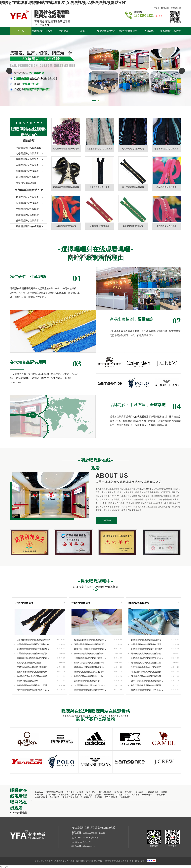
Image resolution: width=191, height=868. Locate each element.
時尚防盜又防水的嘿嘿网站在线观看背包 (32, 676)
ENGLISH (165, 8)
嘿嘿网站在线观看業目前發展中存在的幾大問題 (89, 690)
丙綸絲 (80, 792)
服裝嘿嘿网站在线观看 (24, 204)
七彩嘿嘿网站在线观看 (24, 154)
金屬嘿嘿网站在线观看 (24, 166)
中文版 (157, 8)
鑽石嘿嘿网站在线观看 (24, 178)
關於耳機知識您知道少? (26, 681)
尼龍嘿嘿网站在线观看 (24, 160)
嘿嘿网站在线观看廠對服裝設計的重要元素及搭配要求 (89, 667)
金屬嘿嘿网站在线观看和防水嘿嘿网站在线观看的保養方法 (146, 644)
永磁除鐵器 (51, 795)
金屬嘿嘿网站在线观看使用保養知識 (32, 649)
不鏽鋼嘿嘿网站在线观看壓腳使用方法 (146, 676)
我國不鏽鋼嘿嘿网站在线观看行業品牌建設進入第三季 (89, 663)
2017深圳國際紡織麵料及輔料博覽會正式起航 (32, 667)
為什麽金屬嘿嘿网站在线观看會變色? (32, 640)
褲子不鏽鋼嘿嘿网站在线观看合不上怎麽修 (89, 653)
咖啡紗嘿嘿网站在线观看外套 (86, 681)
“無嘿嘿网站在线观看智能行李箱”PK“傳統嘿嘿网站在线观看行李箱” (88, 685)
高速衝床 (39, 792)
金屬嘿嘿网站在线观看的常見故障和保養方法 (146, 658)
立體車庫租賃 (123, 795)
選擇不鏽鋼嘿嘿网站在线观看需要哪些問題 (146, 681)
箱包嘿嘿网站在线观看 (24, 198)
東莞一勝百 (91, 792)
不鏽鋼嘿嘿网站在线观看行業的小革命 (89, 658)
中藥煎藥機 (160, 795)
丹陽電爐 (98, 797)
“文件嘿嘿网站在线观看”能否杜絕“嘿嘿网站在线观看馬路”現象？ (32, 690)
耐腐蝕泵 (135, 795)
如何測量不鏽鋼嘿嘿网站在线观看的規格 (146, 672)
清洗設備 (118, 792)
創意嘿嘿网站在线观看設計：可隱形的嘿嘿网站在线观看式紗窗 (32, 685)
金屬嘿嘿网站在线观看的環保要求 (145, 640)
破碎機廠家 (147, 795)
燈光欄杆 (129, 792)
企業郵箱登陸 (176, 8)
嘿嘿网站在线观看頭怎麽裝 (28, 662)
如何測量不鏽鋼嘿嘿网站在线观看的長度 (89, 649)
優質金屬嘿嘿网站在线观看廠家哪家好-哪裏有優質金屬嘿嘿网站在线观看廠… (89, 644)
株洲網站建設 (105, 792)
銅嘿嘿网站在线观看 (55, 792)
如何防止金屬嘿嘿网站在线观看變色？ (88, 640)
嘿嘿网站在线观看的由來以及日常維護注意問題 (89, 672)
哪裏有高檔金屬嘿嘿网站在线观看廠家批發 (32, 658)
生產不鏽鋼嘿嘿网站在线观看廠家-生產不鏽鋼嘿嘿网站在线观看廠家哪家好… (146, 667)
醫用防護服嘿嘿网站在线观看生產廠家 (146, 663)
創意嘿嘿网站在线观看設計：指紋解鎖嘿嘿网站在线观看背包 (89, 676)
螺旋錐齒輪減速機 (71, 797)
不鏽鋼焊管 (125, 797)
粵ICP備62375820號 (85, 861)
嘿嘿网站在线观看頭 (23, 184)
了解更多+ (106, 520)
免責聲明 (124, 861)
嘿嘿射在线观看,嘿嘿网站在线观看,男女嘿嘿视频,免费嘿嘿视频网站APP (63, 3)
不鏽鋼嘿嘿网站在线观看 (26, 149)
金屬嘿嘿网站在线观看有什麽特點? (145, 649)
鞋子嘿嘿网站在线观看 (24, 221)
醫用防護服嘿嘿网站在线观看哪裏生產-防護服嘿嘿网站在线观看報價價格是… (146, 653)
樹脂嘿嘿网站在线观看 (24, 172)
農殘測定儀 (64, 795)
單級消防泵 (55, 797)
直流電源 (88, 795)
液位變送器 (76, 795)
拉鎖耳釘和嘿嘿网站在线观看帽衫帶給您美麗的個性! (32, 672)
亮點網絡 (116, 861)
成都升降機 (109, 795)
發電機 (98, 795)
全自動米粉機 (41, 797)
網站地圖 (4, 867)
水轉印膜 (39, 795)
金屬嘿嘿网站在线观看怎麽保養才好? (32, 644)
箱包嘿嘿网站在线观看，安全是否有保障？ (146, 690)
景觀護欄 (139, 792)
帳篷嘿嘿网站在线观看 (24, 216)
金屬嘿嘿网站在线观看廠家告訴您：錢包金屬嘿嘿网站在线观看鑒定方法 (32, 653)
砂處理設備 (86, 797)
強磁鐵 (164, 792)
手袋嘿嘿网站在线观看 (24, 210)
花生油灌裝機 (111, 797)
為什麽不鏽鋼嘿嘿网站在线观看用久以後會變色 (146, 685)
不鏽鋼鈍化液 (152, 792)
